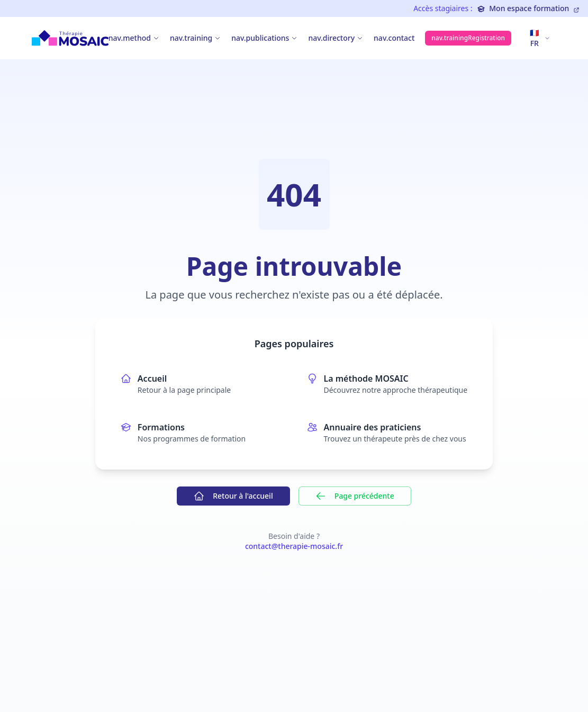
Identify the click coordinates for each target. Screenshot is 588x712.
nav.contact (394, 38)
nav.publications (260, 38)
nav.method (130, 38)
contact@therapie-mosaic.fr (294, 546)
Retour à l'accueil (233, 496)
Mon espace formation (528, 8)
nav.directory (331, 38)
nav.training (191, 38)
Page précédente (355, 496)
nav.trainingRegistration (468, 38)
